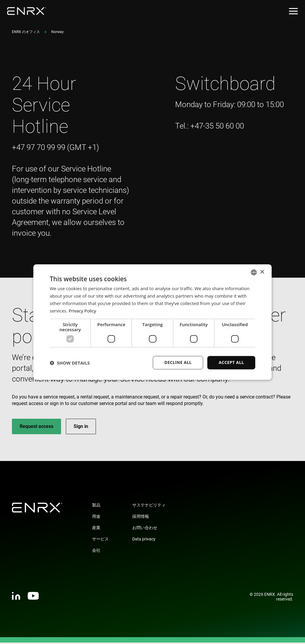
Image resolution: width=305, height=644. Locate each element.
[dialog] (152, 322)
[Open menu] (293, 11)
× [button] (262, 272)
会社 (96, 552)
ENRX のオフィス (26, 33)
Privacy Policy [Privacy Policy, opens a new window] (83, 311)
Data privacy (144, 540)
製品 (96, 507)
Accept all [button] (231, 362)
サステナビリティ (149, 507)
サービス (100, 540)
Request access (36, 428)
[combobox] (254, 272)
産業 (96, 529)
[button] (70, 363)
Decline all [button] (178, 362)
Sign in (81, 428)
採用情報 (141, 518)
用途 (96, 518)
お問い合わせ (145, 529)
